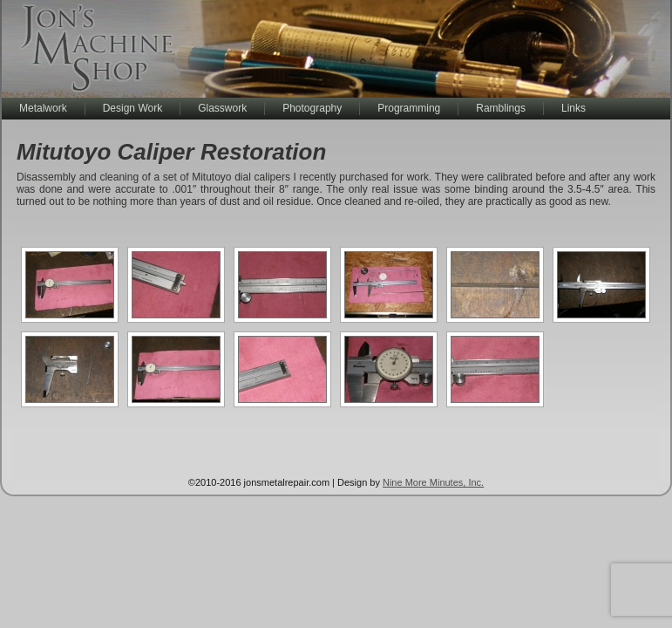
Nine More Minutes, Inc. (433, 482)
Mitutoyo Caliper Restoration (171, 152)
